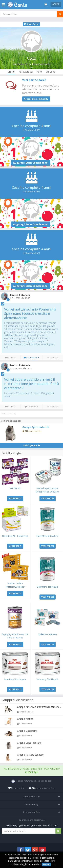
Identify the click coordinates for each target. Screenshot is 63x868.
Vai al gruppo (32, 445)
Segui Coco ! (32, 24)
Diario (11, 72)
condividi (53, 358)
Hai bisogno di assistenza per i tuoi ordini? (32, 770)
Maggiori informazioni (30, 864)
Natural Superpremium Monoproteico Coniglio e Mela (48, 492)
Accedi (56, 4)
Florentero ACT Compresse (15, 536)
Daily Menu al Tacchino (48, 536)
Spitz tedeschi (20, 64)
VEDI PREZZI (15, 498)
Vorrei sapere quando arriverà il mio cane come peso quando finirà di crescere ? (32, 384)
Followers (26, 72)
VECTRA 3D (15, 488)
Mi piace (10, 358)
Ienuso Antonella (41, 64)
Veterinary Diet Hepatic (15, 679)
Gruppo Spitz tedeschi (36, 427)
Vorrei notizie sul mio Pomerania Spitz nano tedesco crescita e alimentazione (30, 313)
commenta (31, 407)
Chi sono (51, 72)
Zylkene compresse (48, 634)
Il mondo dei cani (32, 796)
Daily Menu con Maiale (48, 587)
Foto (39, 72)
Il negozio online (32, 812)
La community (32, 804)
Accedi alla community (36, 99)
